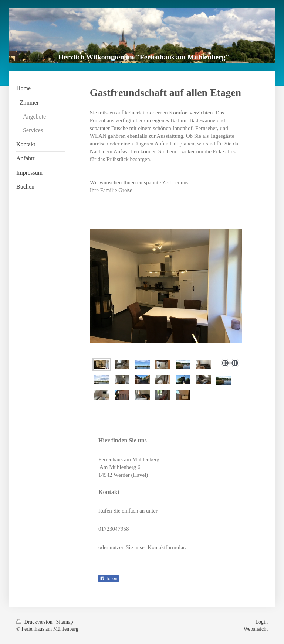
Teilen (109, 579)
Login (262, 622)
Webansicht (256, 629)
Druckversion (35, 622)
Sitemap (65, 622)
